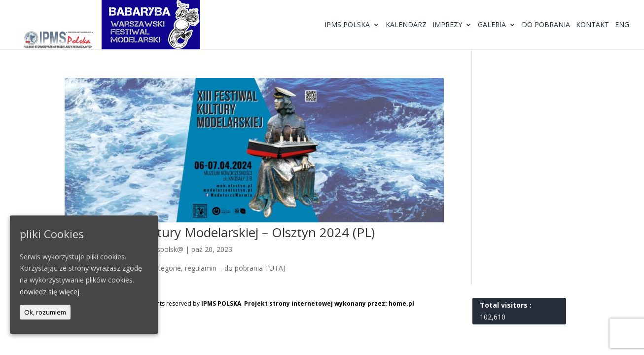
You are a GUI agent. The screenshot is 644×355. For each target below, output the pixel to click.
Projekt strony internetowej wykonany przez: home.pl (329, 303)
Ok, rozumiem (45, 312)
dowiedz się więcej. (50, 292)
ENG (622, 25)
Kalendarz (406, 25)
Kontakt (592, 25)
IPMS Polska (347, 25)
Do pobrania (546, 25)
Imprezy (447, 25)
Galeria (492, 25)
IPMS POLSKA (221, 303)
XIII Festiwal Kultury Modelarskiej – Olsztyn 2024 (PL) (220, 232)
